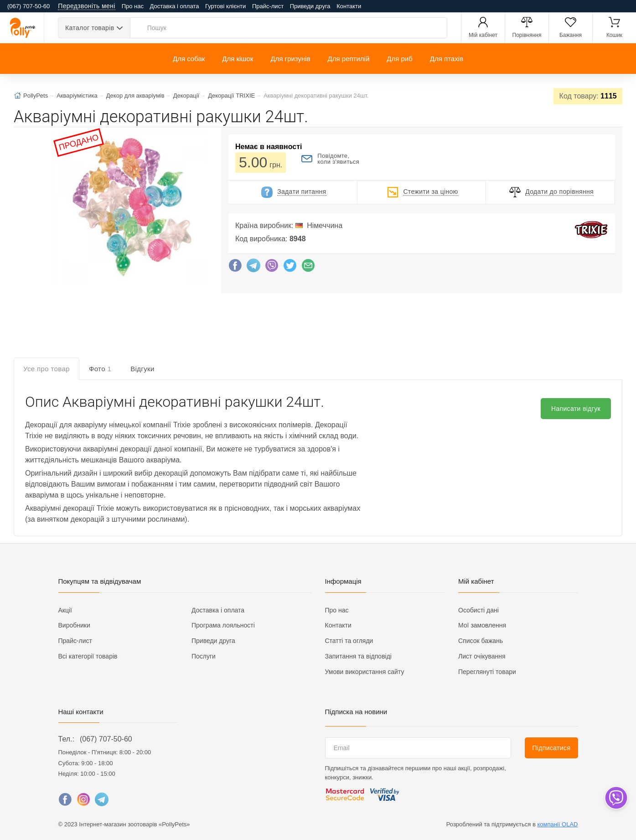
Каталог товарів (90, 28)
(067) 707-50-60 (106, 739)
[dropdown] (616, 798)
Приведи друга (310, 6)
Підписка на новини (356, 712)
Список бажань (481, 641)
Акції (65, 610)
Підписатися (551, 748)
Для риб (400, 59)
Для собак (189, 59)
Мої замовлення (482, 625)
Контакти (349, 6)
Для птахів (447, 59)
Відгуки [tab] (142, 369)
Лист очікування (482, 656)
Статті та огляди (349, 641)
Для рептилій (349, 59)
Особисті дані (478, 610)
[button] (129, 208)
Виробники (74, 625)
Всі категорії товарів (88, 656)
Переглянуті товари (487, 672)
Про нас (133, 6)
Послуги (204, 656)
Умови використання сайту (365, 672)
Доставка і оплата (175, 6)
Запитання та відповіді (358, 656)
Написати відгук (576, 409)
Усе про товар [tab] (47, 369)
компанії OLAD (558, 824)
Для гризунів (290, 59)
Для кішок (238, 59)
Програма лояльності (223, 625)
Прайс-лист (268, 6)
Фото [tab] (100, 369)
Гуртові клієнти (225, 6)
